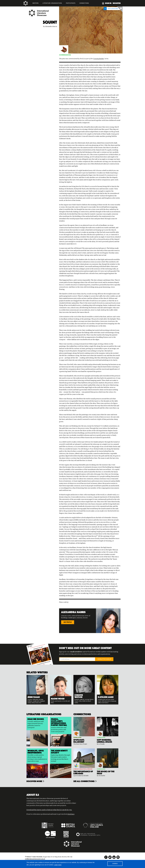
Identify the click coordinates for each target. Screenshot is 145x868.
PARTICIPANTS (71, 3)
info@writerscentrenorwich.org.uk (35, 859)
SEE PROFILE (68, 622)
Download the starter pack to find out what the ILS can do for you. (49, 810)
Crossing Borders (99, 59)
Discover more (34, 781)
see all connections (84, 781)
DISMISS (115, 864)
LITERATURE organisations (52, 3)
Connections (84, 3)
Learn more (58, 865)
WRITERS (36, 3)
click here (71, 814)
